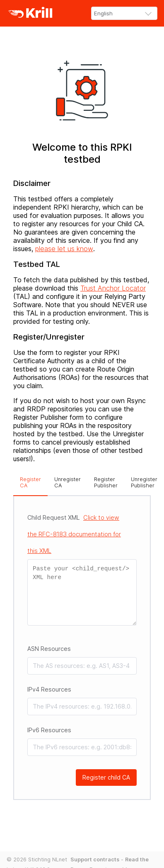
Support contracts (95, 859)
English (103, 13)
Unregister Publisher (144, 482)
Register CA (30, 482)
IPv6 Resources (49, 730)
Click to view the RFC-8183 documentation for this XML (74, 534)
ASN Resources (49, 649)
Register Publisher (106, 482)
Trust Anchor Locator (113, 288)
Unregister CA (68, 482)
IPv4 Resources (49, 689)
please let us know (64, 249)
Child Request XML (74, 534)
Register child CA (106, 777)
